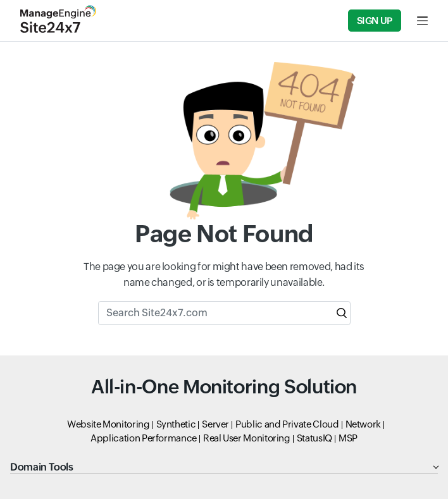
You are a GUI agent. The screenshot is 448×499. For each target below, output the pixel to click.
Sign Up (375, 21)
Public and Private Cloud (287, 424)
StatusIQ (314, 438)
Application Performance (144, 438)
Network (363, 424)
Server (215, 424)
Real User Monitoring (247, 438)
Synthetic (176, 424)
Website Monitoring (109, 424)
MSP (348, 438)
